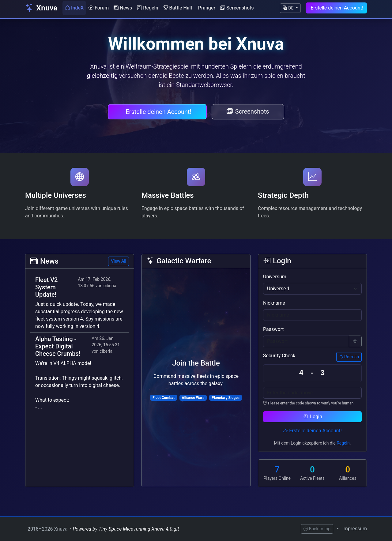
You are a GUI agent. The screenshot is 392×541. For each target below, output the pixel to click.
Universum (275, 277)
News (123, 8)
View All (119, 261)
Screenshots (237, 8)
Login (312, 417)
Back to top (317, 529)
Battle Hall (178, 8)
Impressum (355, 529)
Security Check (279, 356)
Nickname (274, 303)
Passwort (273, 329)
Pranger (207, 8)
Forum (99, 8)
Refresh (349, 357)
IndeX (74, 8)
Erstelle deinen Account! (337, 8)
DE (289, 8)
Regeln (147, 8)
